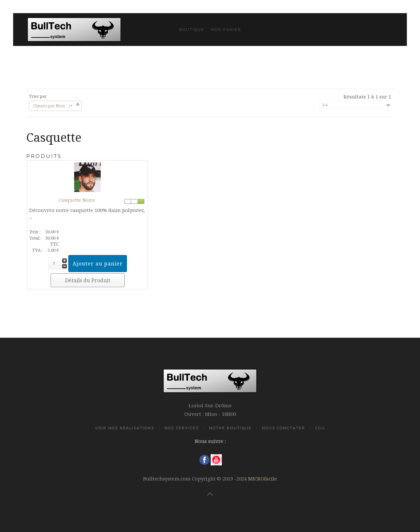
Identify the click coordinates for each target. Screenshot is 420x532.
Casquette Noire (77, 200)
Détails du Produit (88, 280)
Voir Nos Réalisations (125, 428)
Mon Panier (226, 30)
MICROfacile (262, 479)
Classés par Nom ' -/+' (53, 106)
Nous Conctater (283, 428)
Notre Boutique (230, 428)
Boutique (192, 30)
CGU (320, 428)
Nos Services (182, 428)
